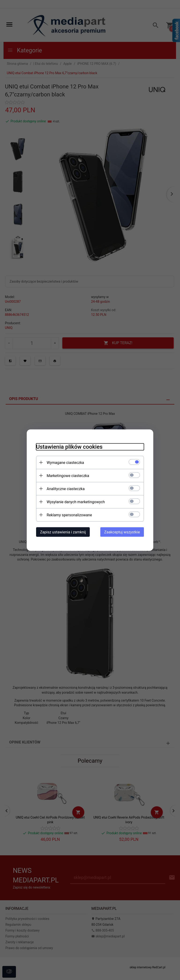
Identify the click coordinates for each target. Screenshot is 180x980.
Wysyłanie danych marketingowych (76, 502)
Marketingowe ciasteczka (68, 475)
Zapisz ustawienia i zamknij (63, 532)
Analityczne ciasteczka (66, 489)
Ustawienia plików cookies (69, 447)
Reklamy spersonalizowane (69, 515)
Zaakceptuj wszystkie (122, 532)
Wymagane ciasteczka (65, 462)
